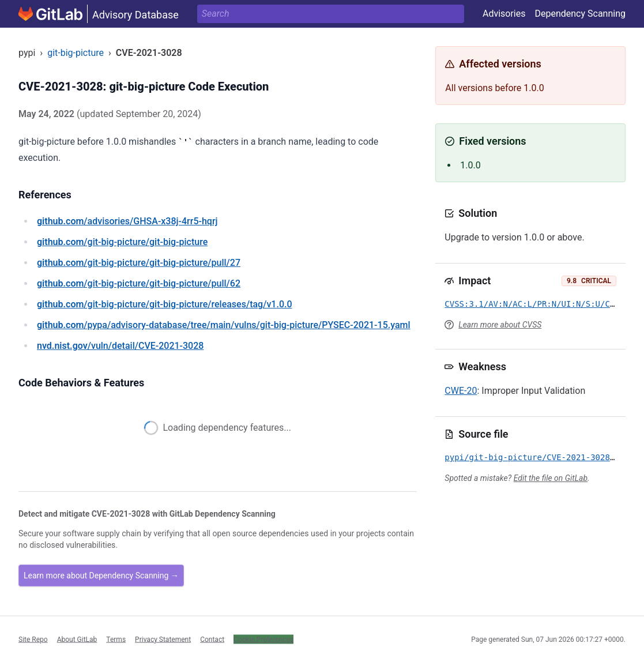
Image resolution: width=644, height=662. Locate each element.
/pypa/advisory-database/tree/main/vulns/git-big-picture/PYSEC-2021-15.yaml (224, 325)
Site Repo (33, 639)
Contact (212, 639)
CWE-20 (461, 391)
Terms (116, 639)
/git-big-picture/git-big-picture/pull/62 (139, 283)
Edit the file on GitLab (551, 478)
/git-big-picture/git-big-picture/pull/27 (139, 263)
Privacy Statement (163, 639)
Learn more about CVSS (500, 325)
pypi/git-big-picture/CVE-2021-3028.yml (537, 457)
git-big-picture (76, 53)
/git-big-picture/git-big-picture (122, 242)
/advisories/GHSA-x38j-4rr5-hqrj (127, 221)
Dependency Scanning (580, 14)
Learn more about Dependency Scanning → (101, 576)
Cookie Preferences (263, 639)
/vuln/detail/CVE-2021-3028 (120, 346)
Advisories (504, 14)
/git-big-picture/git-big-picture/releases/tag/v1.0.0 (165, 304)
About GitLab (77, 639)
